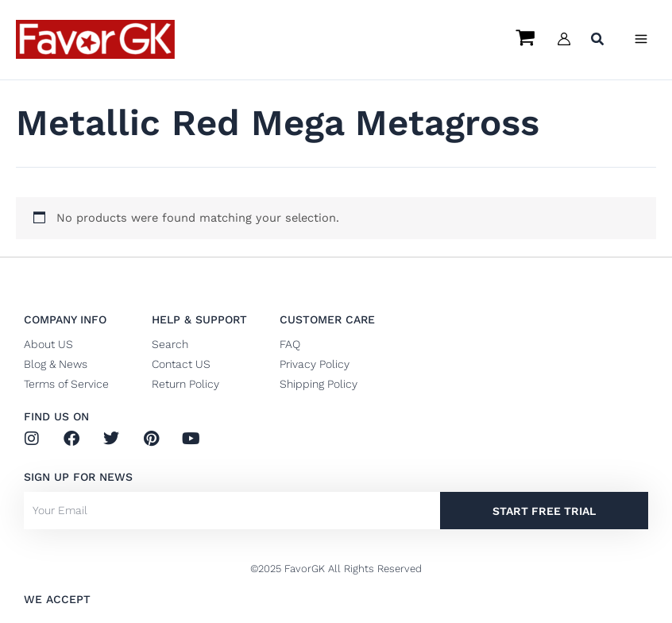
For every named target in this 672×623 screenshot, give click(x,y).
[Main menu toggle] (641, 39)
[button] (598, 41)
